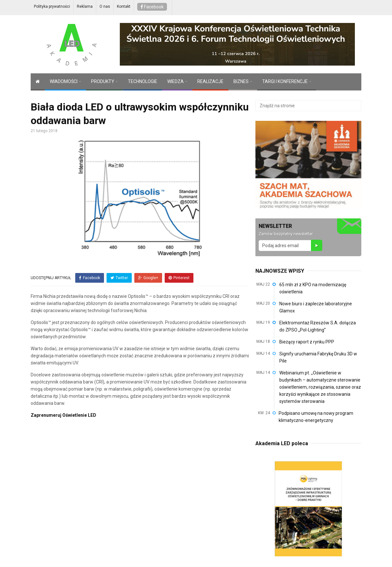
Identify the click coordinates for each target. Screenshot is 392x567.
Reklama (85, 6)
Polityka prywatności (52, 6)
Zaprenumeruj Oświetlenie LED (63, 415)
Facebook (152, 7)
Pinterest (179, 278)
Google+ (148, 278)
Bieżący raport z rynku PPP (307, 342)
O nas (105, 6)
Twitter (119, 278)
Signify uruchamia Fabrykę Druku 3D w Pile (318, 357)
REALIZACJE (210, 81)
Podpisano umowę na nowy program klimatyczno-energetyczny (316, 417)
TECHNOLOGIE (143, 81)
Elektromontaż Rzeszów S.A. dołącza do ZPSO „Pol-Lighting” (318, 326)
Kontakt (124, 6)
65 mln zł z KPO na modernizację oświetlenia (313, 288)
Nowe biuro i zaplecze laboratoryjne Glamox (316, 307)
